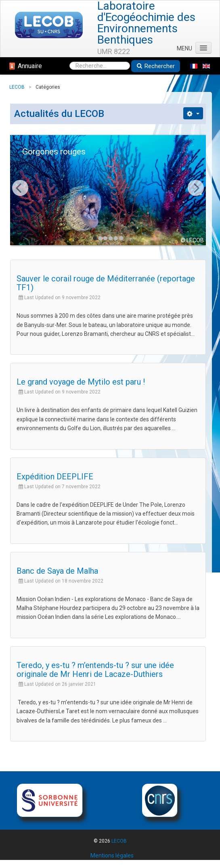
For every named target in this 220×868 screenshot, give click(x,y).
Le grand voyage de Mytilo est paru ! (81, 382)
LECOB (119, 841)
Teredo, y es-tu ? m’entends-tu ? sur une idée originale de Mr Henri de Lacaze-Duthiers (95, 670)
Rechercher (156, 66)
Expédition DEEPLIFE (55, 477)
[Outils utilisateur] (193, 113)
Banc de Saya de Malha (57, 571)
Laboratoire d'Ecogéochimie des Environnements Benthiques (146, 23)
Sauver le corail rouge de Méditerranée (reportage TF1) (106, 283)
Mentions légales (112, 856)
